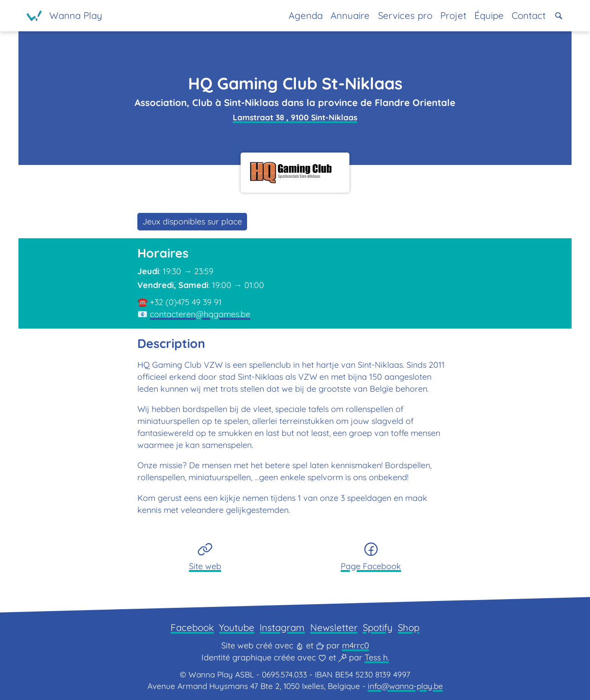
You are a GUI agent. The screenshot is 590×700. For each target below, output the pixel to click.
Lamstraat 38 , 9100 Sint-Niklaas (295, 117)
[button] (559, 16)
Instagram (282, 627)
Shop (409, 627)
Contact (529, 15)
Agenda (306, 15)
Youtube (237, 627)
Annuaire (350, 15)
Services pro (405, 15)
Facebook (192, 627)
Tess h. (377, 657)
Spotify (378, 627)
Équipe (489, 15)
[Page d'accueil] (65, 16)
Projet (453, 15)
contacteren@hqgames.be (200, 314)
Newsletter (334, 627)
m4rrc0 (356, 645)
